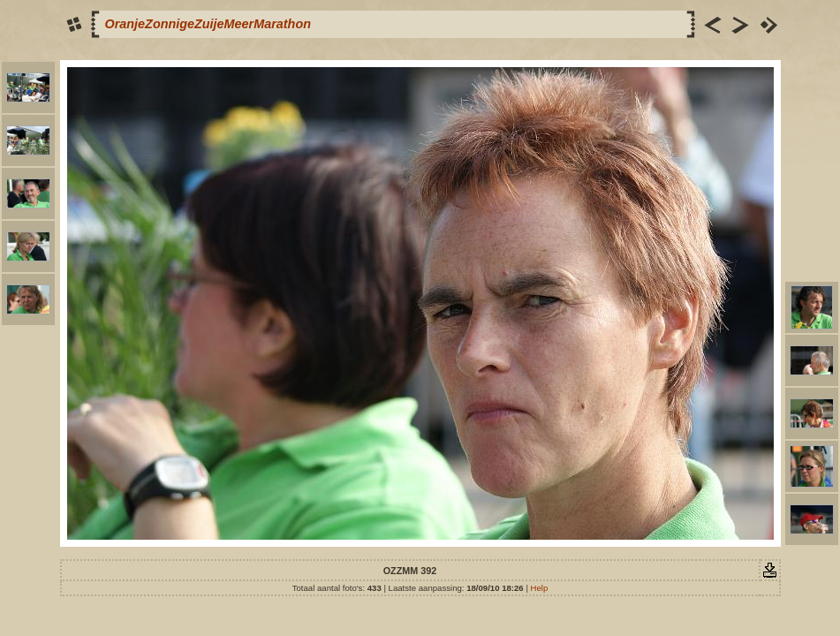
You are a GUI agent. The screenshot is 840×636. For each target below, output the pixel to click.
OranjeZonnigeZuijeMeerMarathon (208, 24)
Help (540, 588)
